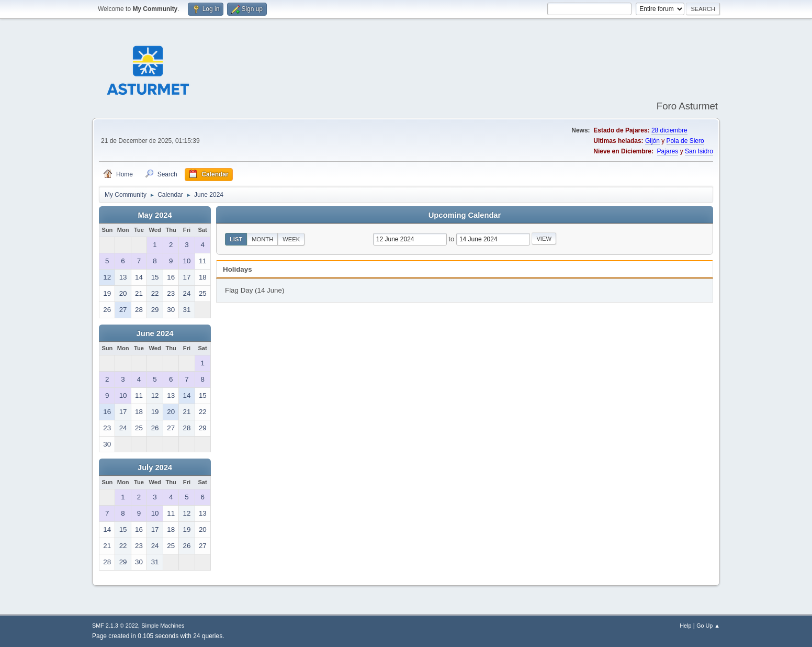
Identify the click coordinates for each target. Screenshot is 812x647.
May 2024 (155, 215)
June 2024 (155, 333)
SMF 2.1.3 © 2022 (115, 626)
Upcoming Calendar (465, 215)
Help (685, 626)
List (236, 239)
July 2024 (155, 467)
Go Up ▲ (708, 626)
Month (262, 239)
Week (291, 239)
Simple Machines (163, 626)
